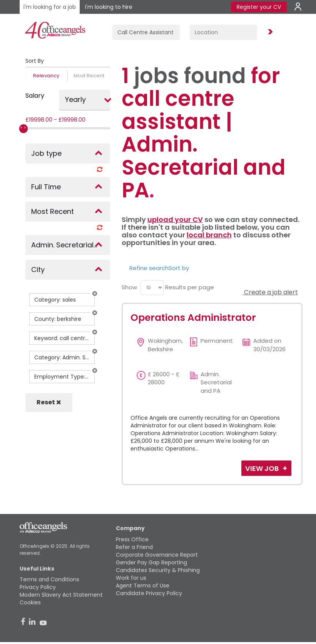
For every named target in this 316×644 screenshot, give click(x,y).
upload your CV (175, 219)
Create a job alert (270, 292)
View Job (263, 468)
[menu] (152, 288)
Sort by (179, 268)
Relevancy (46, 76)
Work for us (131, 578)
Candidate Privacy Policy (149, 593)
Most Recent (89, 76)
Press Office (132, 539)
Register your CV (259, 7)
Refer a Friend (134, 547)
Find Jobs (269, 32)
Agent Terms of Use (143, 586)
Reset (49, 402)
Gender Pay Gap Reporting (151, 562)
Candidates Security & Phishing (158, 570)
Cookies (30, 602)
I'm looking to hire (109, 7)
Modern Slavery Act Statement (61, 595)
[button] (95, 294)
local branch (209, 235)
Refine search (149, 268)
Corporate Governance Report (157, 555)
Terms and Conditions (49, 579)
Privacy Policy (38, 587)
